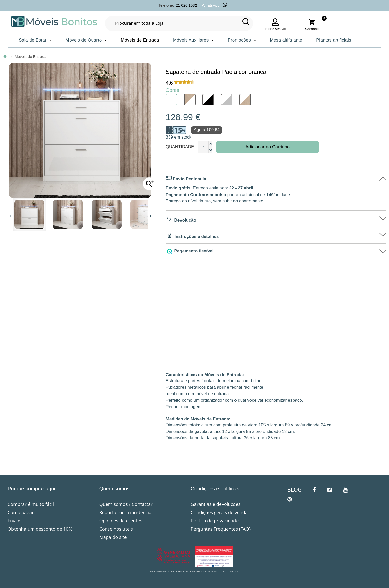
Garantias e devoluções (216, 504)
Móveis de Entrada (30, 56)
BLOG (295, 490)
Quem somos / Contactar (126, 504)
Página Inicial (5, 56)
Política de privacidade (215, 521)
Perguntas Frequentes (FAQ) (221, 529)
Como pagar (21, 512)
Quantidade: (180, 147)
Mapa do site (113, 537)
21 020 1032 (186, 5)
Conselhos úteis (116, 529)
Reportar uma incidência (125, 512)
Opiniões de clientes (121, 521)
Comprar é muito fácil (31, 504)
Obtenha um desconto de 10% (40, 529)
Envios (15, 521)
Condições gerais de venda (219, 512)
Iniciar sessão (275, 29)
